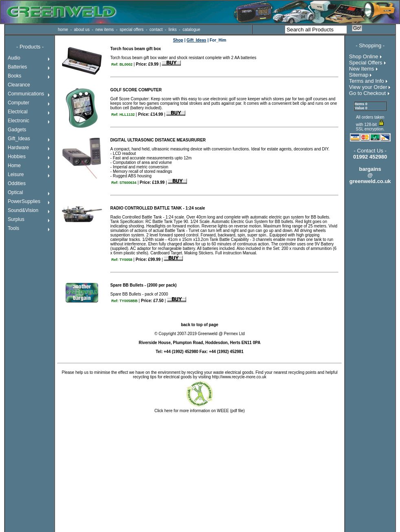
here (169, 411)
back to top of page (200, 325)
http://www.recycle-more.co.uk (239, 377)
